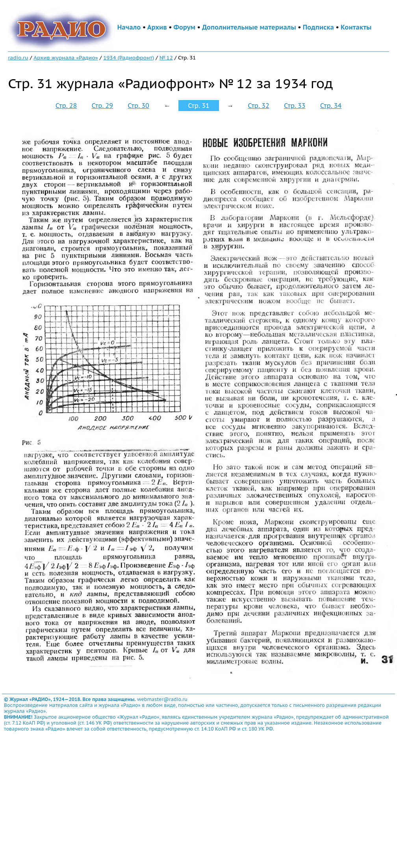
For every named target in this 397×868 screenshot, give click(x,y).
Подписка (318, 27)
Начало (129, 27)
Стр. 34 (331, 106)
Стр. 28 (66, 106)
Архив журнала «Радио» (66, 57)
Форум (185, 27)
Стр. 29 (102, 106)
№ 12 (166, 57)
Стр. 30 (138, 106)
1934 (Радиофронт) (129, 57)
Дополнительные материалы (249, 27)
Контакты (356, 27)
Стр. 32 (258, 106)
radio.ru (18, 57)
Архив (157, 27)
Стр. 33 (295, 106)
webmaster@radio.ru (162, 699)
